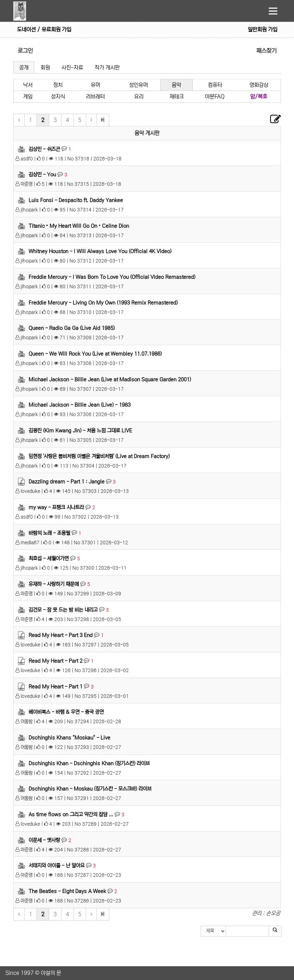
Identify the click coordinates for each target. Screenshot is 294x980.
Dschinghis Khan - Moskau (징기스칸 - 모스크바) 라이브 (90, 789)
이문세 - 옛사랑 (44, 840)
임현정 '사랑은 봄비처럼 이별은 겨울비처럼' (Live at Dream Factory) (99, 456)
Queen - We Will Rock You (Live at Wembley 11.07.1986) (95, 354)
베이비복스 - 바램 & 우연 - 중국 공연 (66, 712)
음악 (176, 85)
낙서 (28, 85)
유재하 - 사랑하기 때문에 (54, 584)
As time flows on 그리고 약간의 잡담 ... (71, 814)
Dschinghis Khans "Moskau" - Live (69, 738)
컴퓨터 (215, 85)
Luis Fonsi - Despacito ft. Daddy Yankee (76, 200)
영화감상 (259, 85)
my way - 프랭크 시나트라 (56, 507)
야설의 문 (51, 973)
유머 (95, 85)
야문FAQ (215, 97)
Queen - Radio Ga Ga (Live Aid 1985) (72, 328)
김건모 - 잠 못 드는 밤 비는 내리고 (63, 610)
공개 (24, 68)
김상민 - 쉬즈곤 (44, 149)
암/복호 (259, 97)
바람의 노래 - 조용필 (49, 533)
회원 (45, 68)
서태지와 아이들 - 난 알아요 (57, 866)
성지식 (58, 97)
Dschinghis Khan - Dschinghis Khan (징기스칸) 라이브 (89, 763)
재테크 (177, 97)
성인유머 (139, 85)
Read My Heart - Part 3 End (61, 635)
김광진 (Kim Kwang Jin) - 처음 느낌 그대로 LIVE (80, 431)
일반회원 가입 (263, 30)
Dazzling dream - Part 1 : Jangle (67, 482)
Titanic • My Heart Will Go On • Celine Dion (79, 226)
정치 (58, 85)
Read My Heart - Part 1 (56, 686)
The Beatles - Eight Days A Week (67, 891)
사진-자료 (72, 68)
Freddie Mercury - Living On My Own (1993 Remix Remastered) (103, 302)
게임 (28, 97)
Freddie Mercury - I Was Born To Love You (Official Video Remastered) (112, 277)
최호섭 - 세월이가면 (49, 558)
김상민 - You (42, 175)
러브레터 (95, 97)
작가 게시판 (107, 68)
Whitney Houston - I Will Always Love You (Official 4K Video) (100, 251)
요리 (139, 97)
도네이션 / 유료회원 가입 (44, 30)
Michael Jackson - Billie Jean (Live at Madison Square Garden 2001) (110, 379)
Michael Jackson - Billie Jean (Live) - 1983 (80, 405)
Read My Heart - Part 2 (56, 661)
